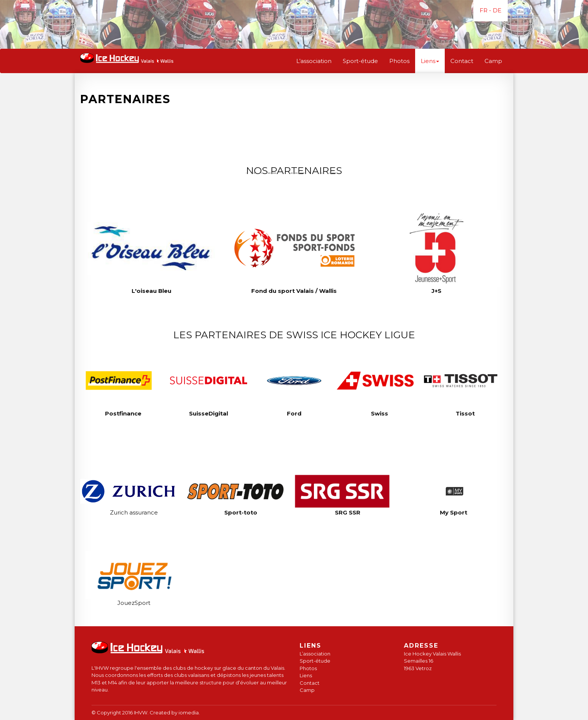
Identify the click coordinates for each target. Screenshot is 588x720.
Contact (462, 61)
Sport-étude (360, 61)
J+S (436, 291)
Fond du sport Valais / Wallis (294, 291)
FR (484, 10)
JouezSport (134, 603)
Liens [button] (430, 61)
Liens (306, 675)
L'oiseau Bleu (151, 291)
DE (497, 10)
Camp (493, 61)
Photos (399, 61)
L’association (314, 61)
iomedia (189, 712)
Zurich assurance (134, 512)
